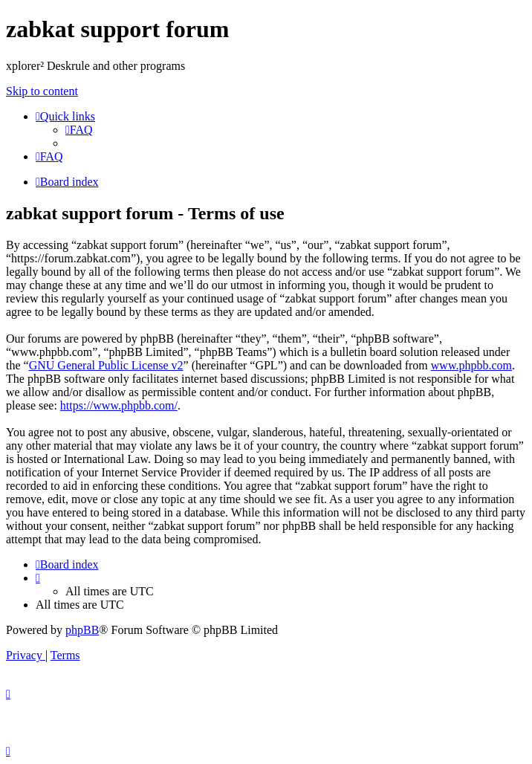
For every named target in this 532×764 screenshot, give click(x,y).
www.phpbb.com (471, 365)
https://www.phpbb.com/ (119, 405)
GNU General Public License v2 (106, 365)
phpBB (82, 630)
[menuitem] (79, 130)
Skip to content (42, 91)
